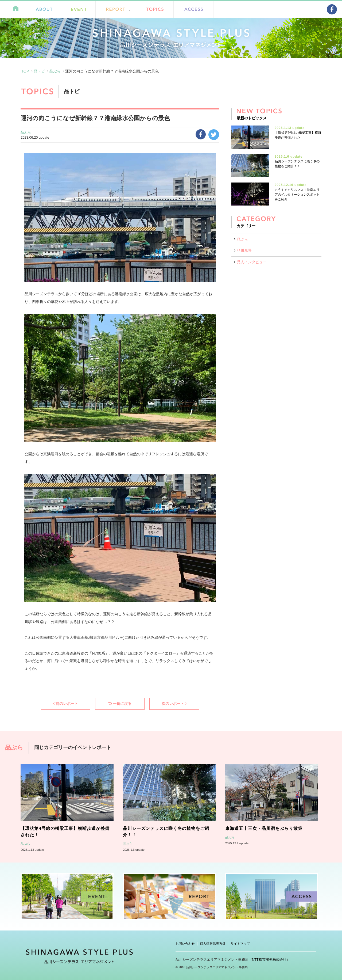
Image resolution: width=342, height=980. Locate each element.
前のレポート (66, 704)
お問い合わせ (185, 944)
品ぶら (55, 71)
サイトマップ (240, 944)
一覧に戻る (120, 704)
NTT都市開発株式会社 (269, 960)
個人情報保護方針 (213, 944)
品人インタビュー (252, 262)
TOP (25, 71)
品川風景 (244, 250)
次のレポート (174, 704)
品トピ (39, 71)
